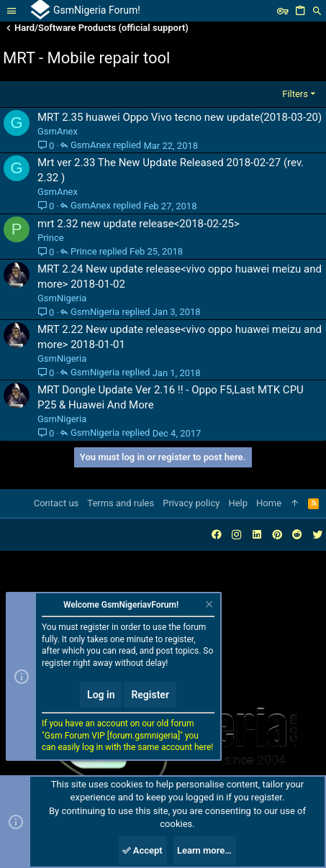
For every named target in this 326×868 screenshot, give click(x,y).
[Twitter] (317, 535)
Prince (51, 238)
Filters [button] (295, 94)
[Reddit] (297, 535)
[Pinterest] (277, 535)
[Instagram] (237, 535)
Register (150, 695)
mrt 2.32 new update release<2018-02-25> (139, 224)
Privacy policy (191, 503)
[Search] (317, 11)
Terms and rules (121, 503)
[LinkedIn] (257, 535)
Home (269, 503)
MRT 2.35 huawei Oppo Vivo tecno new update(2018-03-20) (180, 117)
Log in (101, 695)
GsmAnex (58, 131)
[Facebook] (217, 535)
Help (238, 503)
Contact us (56, 503)
